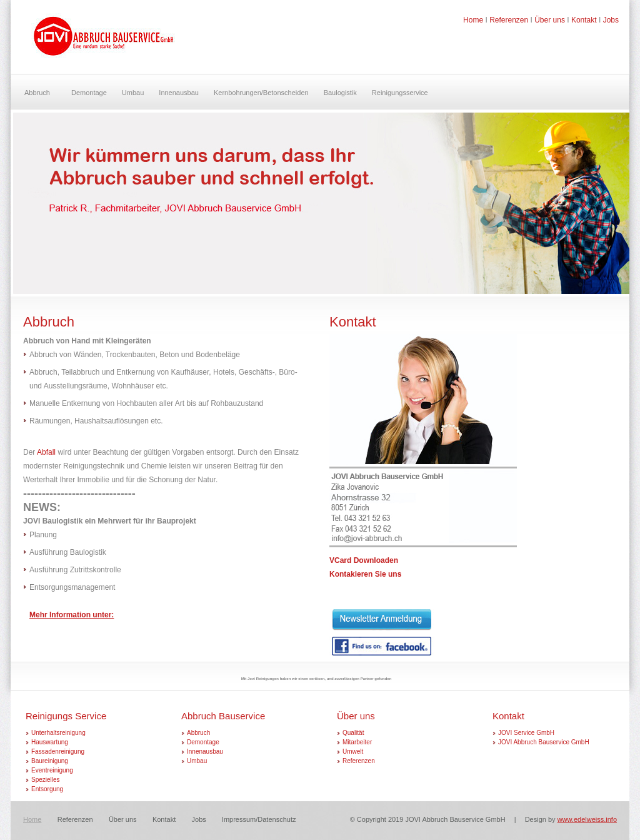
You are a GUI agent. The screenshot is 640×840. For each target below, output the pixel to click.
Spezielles (46, 780)
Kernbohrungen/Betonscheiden (261, 93)
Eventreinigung (52, 770)
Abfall (46, 452)
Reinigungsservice (400, 93)
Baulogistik (340, 93)
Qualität (353, 733)
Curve (103, 42)
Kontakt (584, 20)
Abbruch (37, 93)
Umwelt (353, 751)
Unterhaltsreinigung (58, 733)
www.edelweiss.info (587, 819)
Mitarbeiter (357, 742)
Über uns (550, 20)
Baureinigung (50, 761)
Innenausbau (179, 93)
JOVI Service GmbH (526, 733)
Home (473, 20)
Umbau (133, 93)
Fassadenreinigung (58, 751)
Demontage (89, 93)
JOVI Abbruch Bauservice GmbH (544, 742)
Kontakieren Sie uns (365, 574)
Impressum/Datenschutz (259, 819)
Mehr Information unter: (72, 615)
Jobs (611, 20)
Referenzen (509, 20)
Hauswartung (50, 742)
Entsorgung (47, 789)
